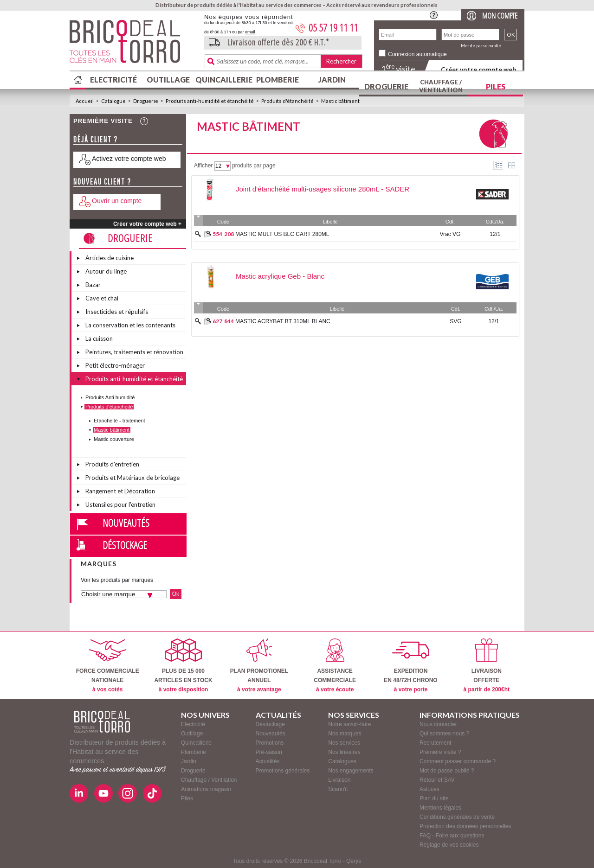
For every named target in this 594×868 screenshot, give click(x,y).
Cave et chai (102, 298)
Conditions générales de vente (457, 817)
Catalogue (113, 101)
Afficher (203, 166)
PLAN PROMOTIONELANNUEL (259, 666)
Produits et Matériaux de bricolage (132, 478)
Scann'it (338, 789)
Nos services (344, 743)
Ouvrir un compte (117, 201)
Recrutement (436, 743)
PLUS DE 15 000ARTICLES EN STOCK (183, 666)
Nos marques (345, 734)
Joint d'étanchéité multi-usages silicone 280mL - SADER (323, 189)
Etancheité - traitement (119, 421)
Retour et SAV (437, 780)
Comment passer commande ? (458, 761)
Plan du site (434, 798)
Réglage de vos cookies (449, 845)
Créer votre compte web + (147, 224)
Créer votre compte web (478, 69)
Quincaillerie (223, 80)
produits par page (254, 166)
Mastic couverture (114, 439)
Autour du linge (106, 271)
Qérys (354, 861)
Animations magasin (206, 789)
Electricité (113, 80)
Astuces (429, 789)
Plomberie (278, 80)
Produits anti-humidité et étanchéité (210, 101)
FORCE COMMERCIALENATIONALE (108, 666)
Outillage (168, 80)
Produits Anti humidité (110, 397)
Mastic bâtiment (340, 101)
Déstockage (125, 545)
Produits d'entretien (112, 464)
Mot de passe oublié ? (447, 771)
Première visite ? (440, 752)
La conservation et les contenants (130, 325)
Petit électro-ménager (115, 365)
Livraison (339, 780)
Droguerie (386, 86)
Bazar (93, 285)
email (250, 32)
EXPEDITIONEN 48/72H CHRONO (410, 666)
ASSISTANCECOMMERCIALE (335, 666)
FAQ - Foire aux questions (452, 836)
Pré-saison (269, 752)
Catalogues (342, 761)
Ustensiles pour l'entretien (120, 504)
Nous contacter (438, 724)
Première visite (103, 121)
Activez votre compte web (129, 159)
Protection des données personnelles (465, 826)
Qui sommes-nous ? (444, 734)
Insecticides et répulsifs (117, 312)
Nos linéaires (344, 752)
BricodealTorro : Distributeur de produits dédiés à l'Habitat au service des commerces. (133, 45)
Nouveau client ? (102, 182)
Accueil (85, 101)
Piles (496, 86)
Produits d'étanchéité (287, 101)
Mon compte (500, 16)
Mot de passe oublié (481, 46)
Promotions (270, 743)
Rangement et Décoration (120, 491)
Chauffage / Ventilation (441, 86)
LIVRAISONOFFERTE (487, 666)
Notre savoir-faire (349, 724)
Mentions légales (440, 808)
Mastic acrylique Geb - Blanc (280, 276)
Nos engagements (351, 771)
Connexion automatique (417, 54)
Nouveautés (126, 523)
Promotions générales (283, 771)
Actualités (268, 761)
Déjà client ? (96, 139)
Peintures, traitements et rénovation (134, 352)
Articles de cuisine (110, 258)
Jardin (332, 80)
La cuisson (99, 338)
